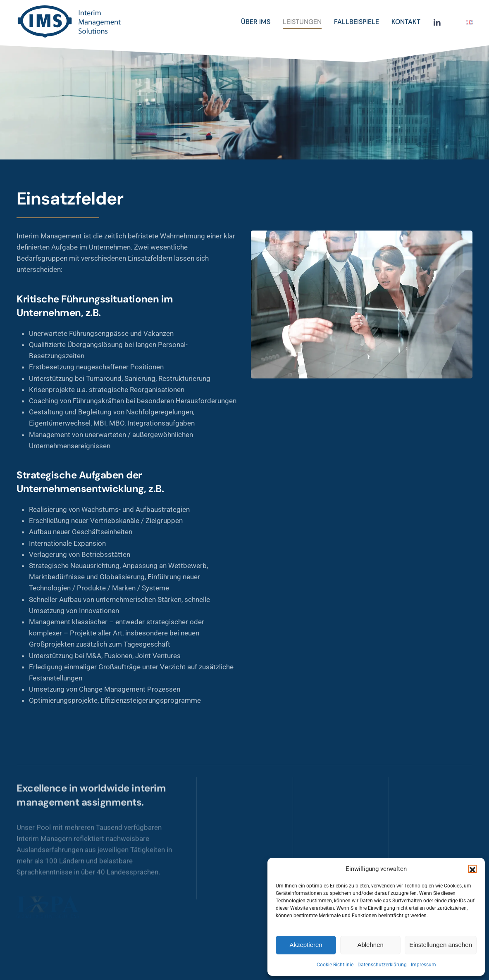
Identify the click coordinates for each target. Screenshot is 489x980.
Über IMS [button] (256, 22)
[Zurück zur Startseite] (70, 22)
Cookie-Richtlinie (335, 965)
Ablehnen (370, 945)
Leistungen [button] (302, 22)
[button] (472, 869)
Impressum (423, 965)
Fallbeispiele (357, 22)
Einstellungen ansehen (441, 945)
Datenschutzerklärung (382, 965)
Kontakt (406, 22)
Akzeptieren (306, 945)
